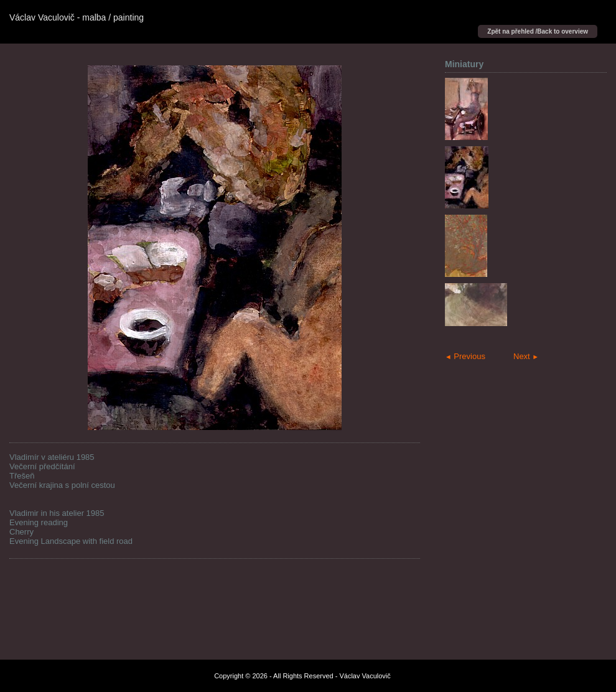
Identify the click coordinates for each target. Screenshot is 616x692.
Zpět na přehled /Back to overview (538, 31)
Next (526, 356)
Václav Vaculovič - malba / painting (77, 17)
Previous (465, 356)
